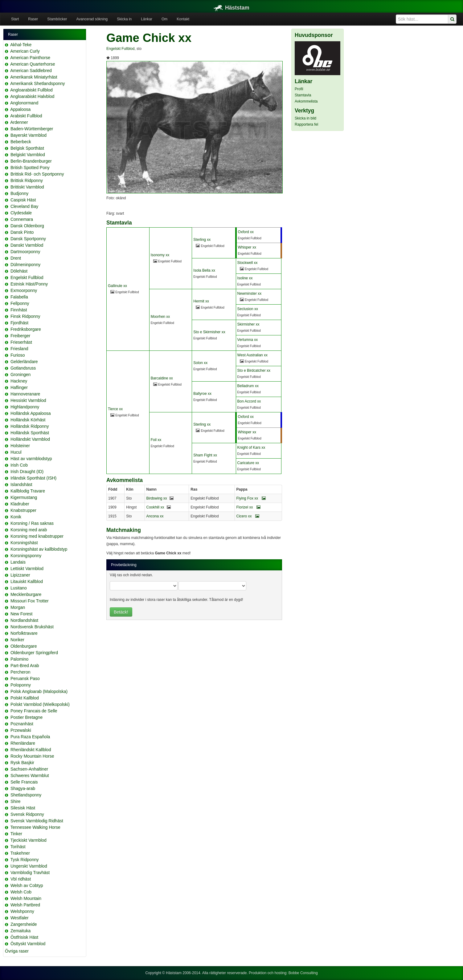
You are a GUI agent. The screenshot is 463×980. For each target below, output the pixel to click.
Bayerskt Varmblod (29, 135)
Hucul (16, 452)
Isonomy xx (160, 255)
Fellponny (20, 303)
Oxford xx (246, 232)
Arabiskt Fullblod (26, 116)
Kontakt (183, 19)
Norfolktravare (24, 633)
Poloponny (21, 685)
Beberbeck (21, 142)
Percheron (20, 672)
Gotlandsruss (23, 368)
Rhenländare (23, 743)
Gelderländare (24, 362)
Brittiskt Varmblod (27, 187)
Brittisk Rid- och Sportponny (37, 174)
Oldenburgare (24, 646)
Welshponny (22, 911)
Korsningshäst (24, 543)
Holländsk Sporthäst (30, 433)
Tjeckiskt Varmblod (29, 840)
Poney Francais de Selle (34, 711)
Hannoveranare (25, 394)
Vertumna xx (248, 340)
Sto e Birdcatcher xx (254, 371)
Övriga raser (17, 951)
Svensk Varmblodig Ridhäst (37, 821)
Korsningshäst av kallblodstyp (39, 549)
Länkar (147, 19)
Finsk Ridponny (25, 316)
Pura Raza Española (30, 737)
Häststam (231, 8)
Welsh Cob (21, 892)
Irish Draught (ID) (27, 472)
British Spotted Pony (30, 168)
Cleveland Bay (24, 206)
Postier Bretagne (27, 717)
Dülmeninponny (25, 265)
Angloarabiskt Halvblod (32, 96)
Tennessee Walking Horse (35, 827)
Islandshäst (21, 484)
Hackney (19, 381)
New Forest (22, 614)
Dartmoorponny (25, 252)
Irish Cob (19, 465)
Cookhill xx (155, 507)
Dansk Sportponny (28, 239)
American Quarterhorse (33, 64)
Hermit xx (201, 301)
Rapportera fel (306, 124)
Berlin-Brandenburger (31, 161)
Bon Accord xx (249, 401)
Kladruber (20, 504)
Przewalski (21, 730)
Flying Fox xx (251, 498)
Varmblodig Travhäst (30, 873)
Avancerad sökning (92, 19)
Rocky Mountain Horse (32, 756)
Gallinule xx (117, 286)
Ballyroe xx (202, 394)
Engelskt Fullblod (27, 277)
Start (15, 19)
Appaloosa (20, 109)
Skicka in (124, 19)
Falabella (19, 297)
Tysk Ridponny (25, 860)
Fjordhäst (19, 323)
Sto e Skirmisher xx (209, 332)
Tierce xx (115, 409)
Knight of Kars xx (251, 447)
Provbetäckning (124, 565)
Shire (16, 801)
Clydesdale (21, 213)
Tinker (16, 834)
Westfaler (20, 918)
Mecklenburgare (26, 594)
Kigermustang (24, 497)
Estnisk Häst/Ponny (29, 284)
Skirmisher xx (248, 324)
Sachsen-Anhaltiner (29, 769)
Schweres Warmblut (30, 775)
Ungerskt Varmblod (29, 866)
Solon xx (200, 363)
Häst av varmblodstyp (31, 459)
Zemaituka (20, 931)
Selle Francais (24, 782)
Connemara (22, 219)
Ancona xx (155, 516)
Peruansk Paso (25, 678)
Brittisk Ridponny (27, 180)
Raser (33, 19)
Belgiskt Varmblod (28, 155)
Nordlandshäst (24, 620)
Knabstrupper (23, 510)
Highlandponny (25, 407)
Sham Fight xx (205, 455)
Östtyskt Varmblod (28, 944)
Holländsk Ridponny (30, 426)
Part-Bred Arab (25, 666)
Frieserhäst (21, 342)
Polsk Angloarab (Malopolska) (39, 691)
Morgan (18, 607)
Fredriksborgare (26, 329)
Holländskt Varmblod (30, 439)
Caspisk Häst (23, 200)
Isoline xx (245, 278)
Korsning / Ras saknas (32, 523)
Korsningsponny (26, 556)
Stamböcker (57, 19)
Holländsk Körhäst (28, 420)
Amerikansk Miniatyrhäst (34, 77)
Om (164, 19)
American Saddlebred (31, 71)
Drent (16, 258)
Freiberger (20, 336)
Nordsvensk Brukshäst (32, 627)
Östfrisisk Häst (24, 937)
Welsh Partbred (25, 905)
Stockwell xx (248, 263)
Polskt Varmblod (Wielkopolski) (40, 704)
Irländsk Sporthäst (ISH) (33, 478)
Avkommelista (306, 101)
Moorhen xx (160, 317)
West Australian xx (252, 355)
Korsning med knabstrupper (37, 536)
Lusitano (19, 588)
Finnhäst (19, 310)
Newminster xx (250, 294)
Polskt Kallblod (25, 698)
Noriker (17, 640)
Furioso (18, 355)
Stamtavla (303, 95)
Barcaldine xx (162, 378)
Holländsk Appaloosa (31, 413)
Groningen (20, 375)
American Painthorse (30, 58)
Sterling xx (202, 240)
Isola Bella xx (204, 270)
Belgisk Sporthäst (27, 148)
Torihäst (18, 847)
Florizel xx (248, 507)
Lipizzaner (20, 575)
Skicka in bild (305, 118)
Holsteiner (20, 446)
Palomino (19, 659)
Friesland (19, 349)
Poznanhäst (22, 724)
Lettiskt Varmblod (27, 569)
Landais (18, 562)
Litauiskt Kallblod (27, 581)
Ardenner (19, 122)
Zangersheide (24, 924)
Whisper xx (247, 247)
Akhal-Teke (21, 45)
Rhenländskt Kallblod (31, 750)
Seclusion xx (248, 309)
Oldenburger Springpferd (34, 653)
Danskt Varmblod (27, 245)
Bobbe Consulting (303, 973)
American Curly (25, 51)
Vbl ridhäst (21, 879)
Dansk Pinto (22, 232)
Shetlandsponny (26, 795)
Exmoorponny (24, 290)
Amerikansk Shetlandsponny (37, 83)
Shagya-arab (23, 788)
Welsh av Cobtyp (27, 885)
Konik (16, 517)
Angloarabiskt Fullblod (31, 90)
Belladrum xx (248, 386)
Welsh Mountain (26, 898)
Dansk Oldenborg (27, 226)
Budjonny (19, 193)
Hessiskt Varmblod (28, 400)
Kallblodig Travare (28, 491)
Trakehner (20, 853)
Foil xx (156, 440)
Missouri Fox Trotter (30, 601)
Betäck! (121, 612)
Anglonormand (24, 103)
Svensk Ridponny (27, 814)
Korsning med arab (29, 530)
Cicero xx (248, 516)
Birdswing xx (157, 498)
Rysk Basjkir (22, 763)
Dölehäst (19, 271)
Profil (299, 89)
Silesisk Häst (23, 808)
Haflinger (19, 387)
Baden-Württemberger (32, 129)
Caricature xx (248, 463)
